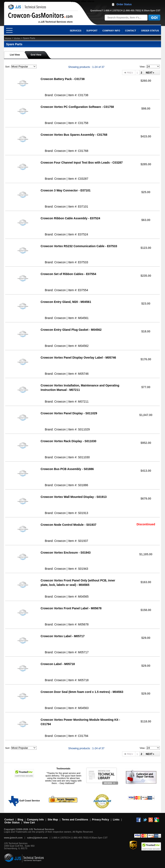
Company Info (35, 820)
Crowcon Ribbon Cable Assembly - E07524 (70, 218)
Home (8, 38)
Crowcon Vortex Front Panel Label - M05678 (71, 608)
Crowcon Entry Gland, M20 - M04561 (66, 302)
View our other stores (82, 1)
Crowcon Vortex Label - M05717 (63, 636)
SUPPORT (92, 31)
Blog (20, 820)
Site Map (53, 820)
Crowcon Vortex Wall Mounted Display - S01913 (74, 497)
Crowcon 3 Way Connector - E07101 (66, 190)
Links (116, 820)
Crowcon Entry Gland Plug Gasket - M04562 (71, 330)
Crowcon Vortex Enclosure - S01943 (66, 553)
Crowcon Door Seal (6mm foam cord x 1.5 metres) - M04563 (82, 692)
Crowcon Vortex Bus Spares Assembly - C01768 (74, 135)
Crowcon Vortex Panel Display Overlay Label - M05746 (78, 358)
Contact (9, 820)
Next (149, 73)
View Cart (29, 823)
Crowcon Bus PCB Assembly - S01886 (67, 469)
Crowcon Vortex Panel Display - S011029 (69, 413)
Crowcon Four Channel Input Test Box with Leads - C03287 (82, 163)
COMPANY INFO (111, 31)
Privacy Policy (100, 820)
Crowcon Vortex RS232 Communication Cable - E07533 (79, 246)
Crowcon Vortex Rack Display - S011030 (68, 441)
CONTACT (131, 31)
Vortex (17, 38)
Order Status (124, 4)
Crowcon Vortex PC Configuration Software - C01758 (77, 107)
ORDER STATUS (150, 31)
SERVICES (75, 31)
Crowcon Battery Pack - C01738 (63, 79)
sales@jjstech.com (37, 838)
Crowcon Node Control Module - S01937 (68, 525)
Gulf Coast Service (24, 801)
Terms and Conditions (75, 820)
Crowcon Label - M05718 (58, 664)
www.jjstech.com (13, 838)
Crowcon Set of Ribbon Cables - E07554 (68, 274)
